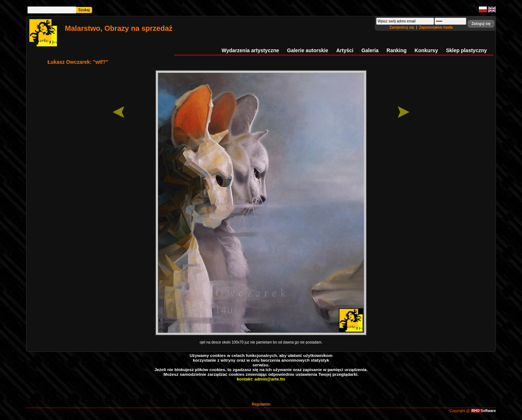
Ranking (396, 50)
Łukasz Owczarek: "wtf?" (78, 62)
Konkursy (426, 50)
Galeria (370, 50)
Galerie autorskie (308, 50)
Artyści (345, 50)
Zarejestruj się (403, 27)
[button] (481, 24)
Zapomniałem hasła (436, 27)
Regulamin (261, 404)
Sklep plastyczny (466, 50)
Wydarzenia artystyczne (250, 50)
